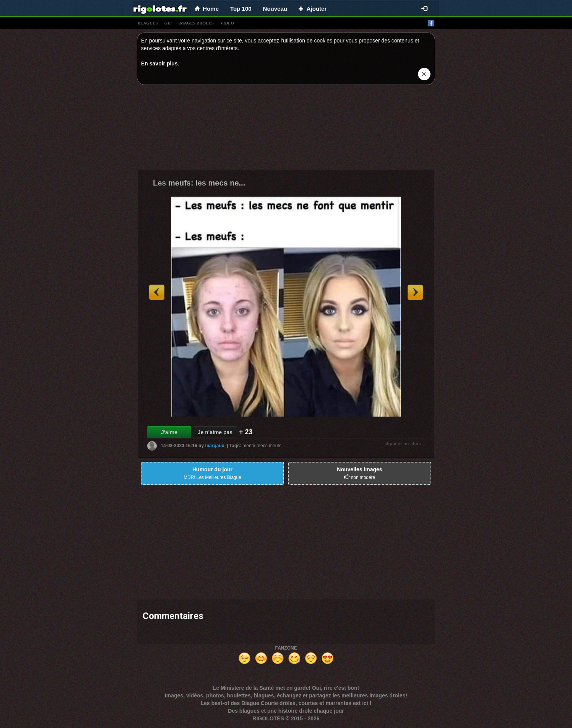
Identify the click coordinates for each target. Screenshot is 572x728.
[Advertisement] (286, 129)
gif (168, 23)
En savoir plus (159, 64)
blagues (148, 23)
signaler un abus (403, 444)
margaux (214, 446)
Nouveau (275, 9)
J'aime (169, 432)
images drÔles (196, 23)
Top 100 (241, 9)
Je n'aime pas (215, 432)
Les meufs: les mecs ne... (199, 183)
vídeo (227, 23)
